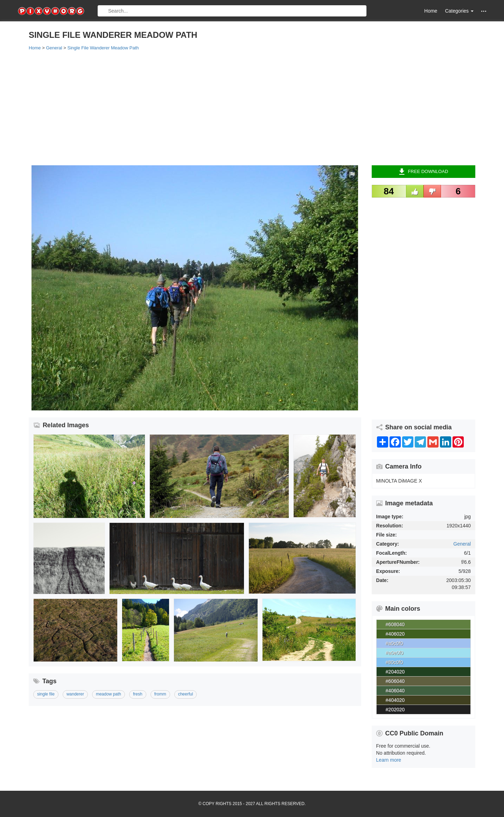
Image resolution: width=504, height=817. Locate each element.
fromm (160, 694)
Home (431, 11)
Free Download (423, 172)
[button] (484, 11)
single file (46, 694)
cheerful (186, 694)
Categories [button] (459, 11)
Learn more (389, 760)
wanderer (75, 694)
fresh (138, 694)
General (462, 544)
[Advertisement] (239, 108)
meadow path (108, 694)
